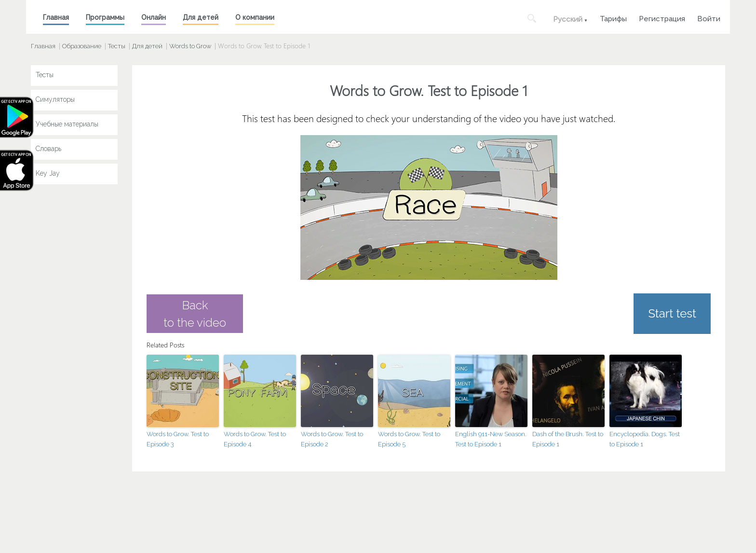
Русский (568, 19)
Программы (105, 17)
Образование (82, 46)
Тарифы (613, 18)
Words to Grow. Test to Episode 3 (178, 439)
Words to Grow (190, 46)
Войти (709, 18)
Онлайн (154, 17)
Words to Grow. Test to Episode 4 (255, 439)
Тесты (117, 46)
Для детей (201, 17)
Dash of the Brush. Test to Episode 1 (568, 439)
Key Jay (48, 173)
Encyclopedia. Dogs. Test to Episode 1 (645, 439)
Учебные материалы (67, 124)
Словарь (48, 149)
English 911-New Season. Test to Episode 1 (491, 439)
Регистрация (662, 18)
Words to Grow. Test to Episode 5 (409, 439)
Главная (56, 17)
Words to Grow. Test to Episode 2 (332, 439)
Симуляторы (55, 99)
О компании (255, 17)
